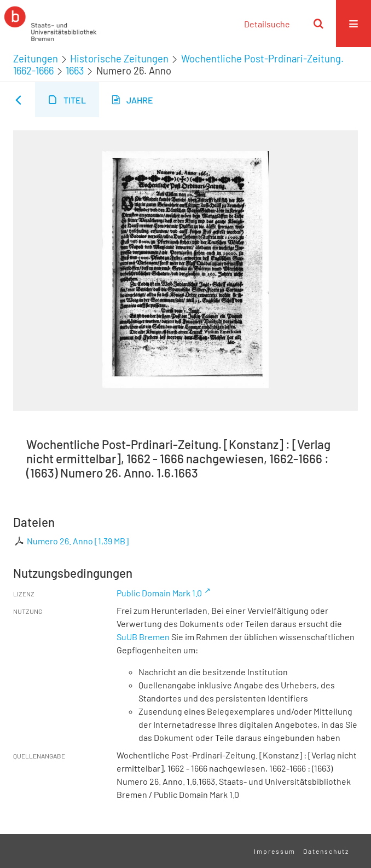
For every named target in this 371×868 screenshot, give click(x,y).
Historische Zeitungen (119, 59)
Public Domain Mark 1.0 (159, 593)
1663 (75, 71)
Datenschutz (326, 851)
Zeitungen (36, 59)
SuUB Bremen (143, 637)
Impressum (275, 851)
